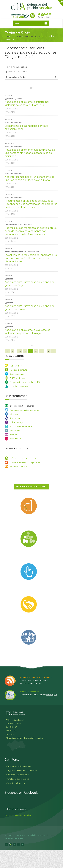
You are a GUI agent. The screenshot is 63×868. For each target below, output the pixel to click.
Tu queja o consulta (18, 370)
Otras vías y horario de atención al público (24, 739)
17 (31, 351)
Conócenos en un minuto (17, 776)
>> (54, 351)
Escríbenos (10, 736)
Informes (14, 414)
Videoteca (14, 435)
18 (36, 351)
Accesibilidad (11, 835)
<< (7, 351)
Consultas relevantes (19, 386)
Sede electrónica (17, 374)
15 (20, 351)
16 (25, 351)
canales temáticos (34, 683)
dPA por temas (16, 36)
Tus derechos (16, 366)
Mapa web (22, 835)
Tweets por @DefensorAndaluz (19, 817)
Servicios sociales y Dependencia (36, 36)
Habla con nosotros (18, 466)
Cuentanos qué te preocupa (18, 768)
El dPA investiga (17, 422)
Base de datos (16, 439)
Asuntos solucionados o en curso (24, 410)
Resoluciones (15, 418)
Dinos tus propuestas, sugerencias (25, 462)
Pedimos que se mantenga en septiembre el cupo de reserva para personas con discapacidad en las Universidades (31, 231)
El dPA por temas (17, 378)
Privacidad (32, 835)
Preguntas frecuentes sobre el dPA (25, 382)
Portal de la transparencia (21, 426)
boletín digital (51, 695)
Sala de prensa (16, 430)
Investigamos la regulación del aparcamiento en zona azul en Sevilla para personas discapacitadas (31, 258)
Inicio (7, 36)
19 (41, 351)
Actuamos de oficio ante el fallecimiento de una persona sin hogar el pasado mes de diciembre (30, 153)
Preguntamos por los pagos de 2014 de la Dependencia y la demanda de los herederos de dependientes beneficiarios (31, 204)
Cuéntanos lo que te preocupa (23, 458)
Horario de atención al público (31, 486)
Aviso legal (21, 838)
